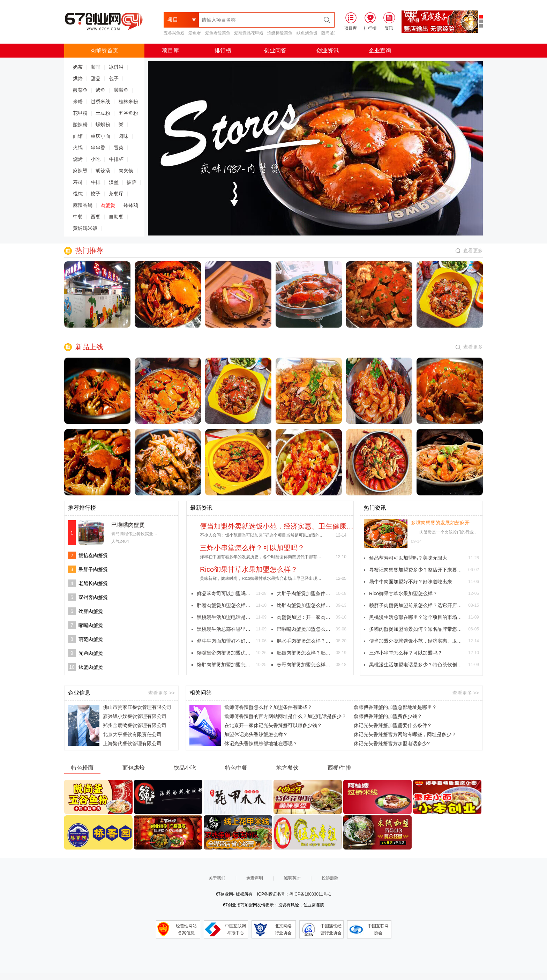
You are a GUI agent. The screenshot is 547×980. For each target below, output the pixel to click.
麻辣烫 (80, 171)
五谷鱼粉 (128, 113)
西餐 (96, 217)
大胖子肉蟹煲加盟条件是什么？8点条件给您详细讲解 (305, 593)
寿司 (78, 182)
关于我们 (217, 878)
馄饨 (78, 194)
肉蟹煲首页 (104, 50)
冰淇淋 (116, 67)
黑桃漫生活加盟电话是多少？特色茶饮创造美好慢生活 (225, 617)
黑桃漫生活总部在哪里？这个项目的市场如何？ (225, 629)
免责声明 (255, 878)
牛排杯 (116, 159)
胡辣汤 (103, 171)
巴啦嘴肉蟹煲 (128, 525)
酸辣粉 (80, 125)
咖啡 (96, 67)
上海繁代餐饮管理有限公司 (132, 743)
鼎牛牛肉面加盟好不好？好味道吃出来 (225, 641)
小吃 (96, 159)
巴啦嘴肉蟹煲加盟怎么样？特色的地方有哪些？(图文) (305, 629)
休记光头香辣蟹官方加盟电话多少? (392, 743)
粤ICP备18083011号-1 (310, 894)
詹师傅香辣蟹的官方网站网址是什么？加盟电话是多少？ (285, 716)
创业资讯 (328, 50)
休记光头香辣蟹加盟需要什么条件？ (393, 725)
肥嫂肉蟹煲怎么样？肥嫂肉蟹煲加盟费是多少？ (305, 653)
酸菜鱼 (80, 90)
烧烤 (78, 159)
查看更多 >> (162, 693)
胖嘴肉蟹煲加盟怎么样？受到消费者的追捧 (225, 605)
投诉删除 (330, 878)
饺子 (96, 194)
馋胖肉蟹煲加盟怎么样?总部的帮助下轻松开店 (305, 605)
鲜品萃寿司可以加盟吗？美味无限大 (225, 593)
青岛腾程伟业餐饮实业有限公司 (141, 534)
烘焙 (78, 78)
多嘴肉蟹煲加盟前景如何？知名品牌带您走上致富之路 (417, 629)
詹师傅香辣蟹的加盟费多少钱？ (388, 716)
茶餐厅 (116, 194)
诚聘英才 (292, 878)
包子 (114, 78)
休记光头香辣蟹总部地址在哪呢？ (261, 743)
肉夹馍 (126, 171)
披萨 (132, 182)
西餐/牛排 (339, 768)
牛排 (96, 182)
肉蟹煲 (108, 205)
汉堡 (114, 182)
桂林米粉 (128, 102)
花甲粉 (80, 113)
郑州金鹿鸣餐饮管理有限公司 (135, 725)
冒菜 (119, 148)
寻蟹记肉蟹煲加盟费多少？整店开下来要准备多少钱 (417, 570)
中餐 (78, 217)
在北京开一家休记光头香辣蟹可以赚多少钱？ (273, 725)
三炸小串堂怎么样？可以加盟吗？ (406, 653)
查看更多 (469, 250)
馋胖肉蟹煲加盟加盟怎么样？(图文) (225, 665)
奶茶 (78, 67)
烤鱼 (100, 90)
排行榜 (223, 50)
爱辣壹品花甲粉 (249, 33)
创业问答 (275, 50)
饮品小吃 (185, 768)
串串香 (98, 148)
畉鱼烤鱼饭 (307, 33)
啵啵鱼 (121, 90)
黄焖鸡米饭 (85, 228)
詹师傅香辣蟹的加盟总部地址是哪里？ (395, 707)
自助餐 (116, 217)
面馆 (78, 136)
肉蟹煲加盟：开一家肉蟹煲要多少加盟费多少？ (305, 617)
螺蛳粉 (103, 125)
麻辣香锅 (83, 205)
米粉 (78, 102)
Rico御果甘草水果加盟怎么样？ (403, 593)
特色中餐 (236, 768)
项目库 (171, 50)
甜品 (96, 78)
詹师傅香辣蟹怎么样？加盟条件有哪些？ (268, 707)
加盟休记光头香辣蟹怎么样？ (256, 734)
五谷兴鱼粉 (174, 33)
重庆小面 (100, 136)
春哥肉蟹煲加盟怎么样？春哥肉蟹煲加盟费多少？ (305, 665)
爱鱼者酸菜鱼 (218, 33)
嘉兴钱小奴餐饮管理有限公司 (135, 716)
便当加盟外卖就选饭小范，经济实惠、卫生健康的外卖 (417, 641)
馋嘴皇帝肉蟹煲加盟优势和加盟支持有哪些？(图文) (225, 653)
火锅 (78, 148)
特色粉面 (82, 768)
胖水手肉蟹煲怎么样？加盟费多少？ (305, 641)
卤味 (123, 136)
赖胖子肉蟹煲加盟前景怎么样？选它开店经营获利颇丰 (417, 605)
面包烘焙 (134, 768)
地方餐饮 (287, 768)
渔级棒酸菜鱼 (280, 33)
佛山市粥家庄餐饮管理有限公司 (137, 707)
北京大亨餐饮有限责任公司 (132, 734)
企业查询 (380, 50)
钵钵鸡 (131, 205)
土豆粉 (103, 113)
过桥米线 (100, 102)
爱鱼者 (195, 33)
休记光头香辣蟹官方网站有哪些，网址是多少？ (405, 734)
